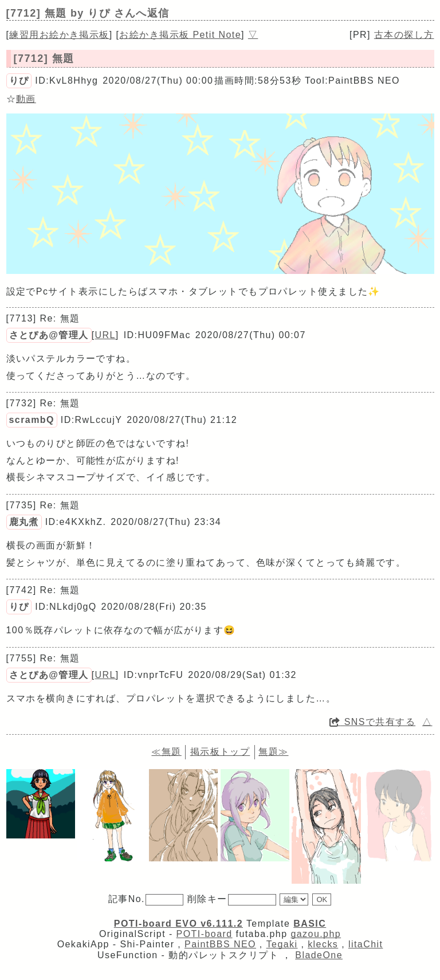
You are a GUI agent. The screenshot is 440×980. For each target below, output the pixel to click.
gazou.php (316, 934)
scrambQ (32, 420)
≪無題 (166, 752)
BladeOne (319, 955)
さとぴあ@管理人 (49, 335)
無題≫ (273, 752)
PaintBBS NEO (220, 944)
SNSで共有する (372, 722)
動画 (26, 99)
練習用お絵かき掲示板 (59, 35)
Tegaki (282, 944)
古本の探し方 (404, 35)
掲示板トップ (220, 752)
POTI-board (205, 934)
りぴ (19, 81)
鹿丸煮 (24, 522)
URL (105, 335)
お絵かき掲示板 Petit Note (180, 35)
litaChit (366, 944)
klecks (323, 944)
